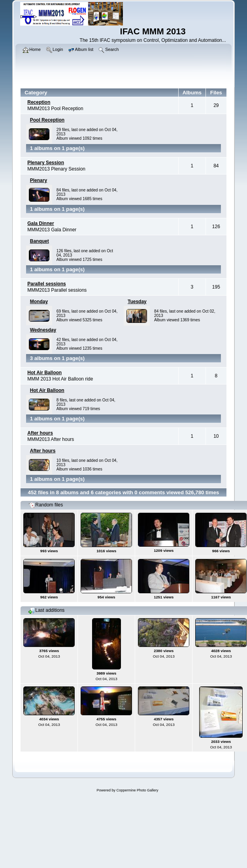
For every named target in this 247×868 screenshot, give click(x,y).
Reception (39, 102)
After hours (40, 433)
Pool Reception (47, 120)
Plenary (39, 180)
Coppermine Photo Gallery (137, 790)
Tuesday (137, 302)
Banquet (40, 241)
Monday (39, 302)
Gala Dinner (41, 223)
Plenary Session (46, 163)
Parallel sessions (46, 284)
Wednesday (43, 330)
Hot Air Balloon (44, 373)
